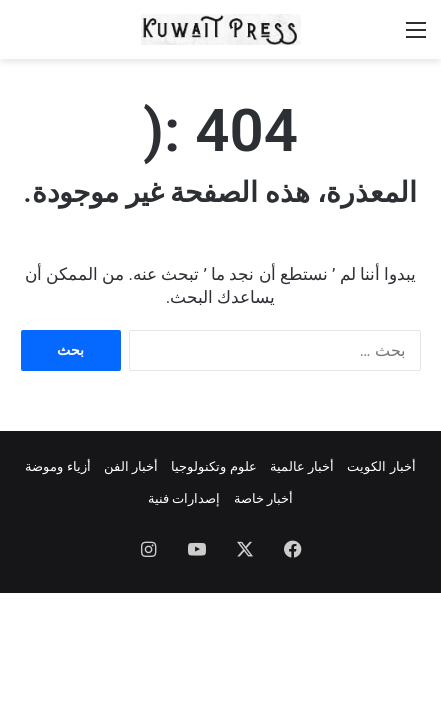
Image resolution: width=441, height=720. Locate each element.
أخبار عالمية (302, 466)
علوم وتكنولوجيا (213, 466)
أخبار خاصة (263, 498)
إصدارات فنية (184, 498)
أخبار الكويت (381, 466)
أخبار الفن (131, 466)
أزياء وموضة (57, 466)
